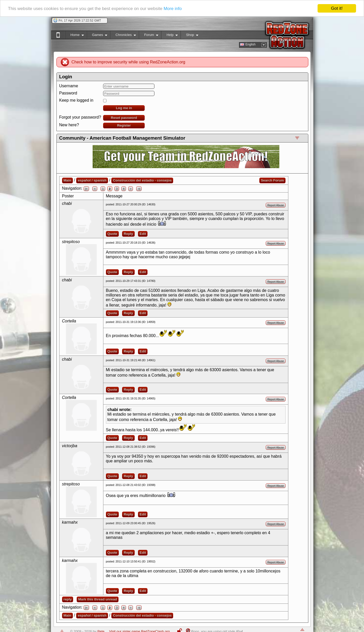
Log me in (124, 108)
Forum (149, 36)
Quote (112, 234)
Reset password (124, 118)
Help (169, 36)
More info (173, 9)
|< (86, 189)
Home (75, 36)
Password (68, 93)
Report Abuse (276, 205)
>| (139, 189)
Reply (128, 234)
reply (68, 599)
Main (67, 180)
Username (69, 86)
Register (124, 125)
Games (97, 36)
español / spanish (92, 180)
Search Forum (272, 180)
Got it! (337, 8)
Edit (143, 234)
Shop (189, 36)
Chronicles (123, 36)
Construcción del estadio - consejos (142, 180)
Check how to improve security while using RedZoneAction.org (129, 62)
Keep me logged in (76, 100)
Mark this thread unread (98, 599)
